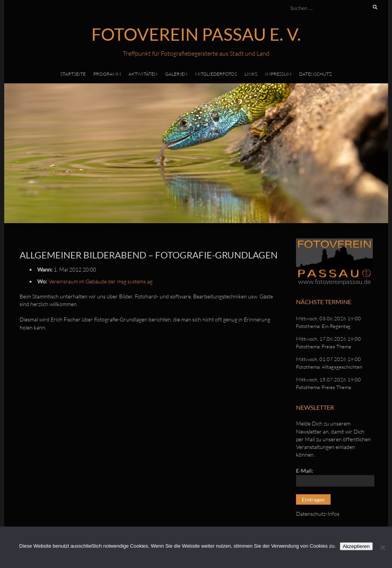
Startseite (73, 74)
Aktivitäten (143, 74)
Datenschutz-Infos (318, 514)
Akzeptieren (356, 546)
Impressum (278, 74)
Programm (107, 74)
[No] (382, 547)
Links (251, 74)
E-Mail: (305, 471)
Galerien (176, 74)
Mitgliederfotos (216, 74)
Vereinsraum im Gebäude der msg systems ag (100, 281)
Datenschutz (316, 74)
